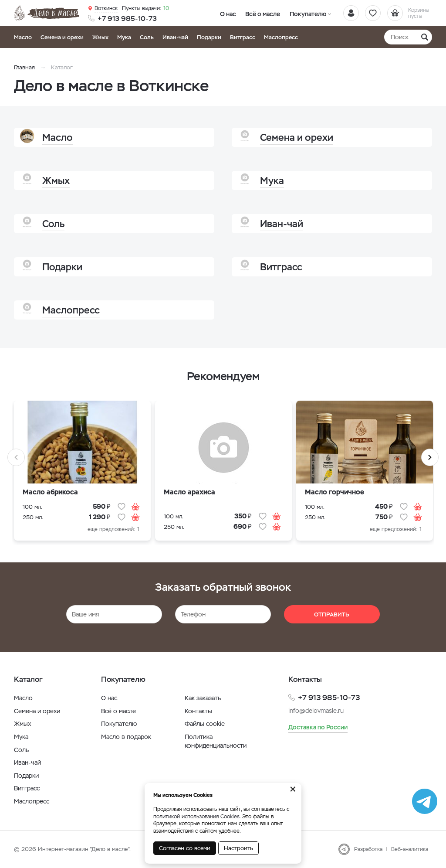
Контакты (198, 711)
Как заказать (203, 698)
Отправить (332, 614)
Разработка (368, 849)
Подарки (209, 37)
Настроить (238, 848)
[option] (82, 473)
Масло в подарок (126, 737)
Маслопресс (281, 37)
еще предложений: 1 (113, 529)
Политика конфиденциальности (216, 741)
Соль (147, 37)
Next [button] (430, 457)
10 (145, 8)
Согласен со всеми (185, 848)
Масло (23, 37)
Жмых (100, 37)
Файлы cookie (205, 724)
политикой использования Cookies (196, 817)
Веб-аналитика (410, 849)
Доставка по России (318, 727)
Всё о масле (259, 14)
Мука (124, 37)
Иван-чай (175, 37)
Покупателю (301, 14)
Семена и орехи (62, 37)
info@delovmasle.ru (316, 711)
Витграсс (243, 37)
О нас (227, 14)
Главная (24, 67)
